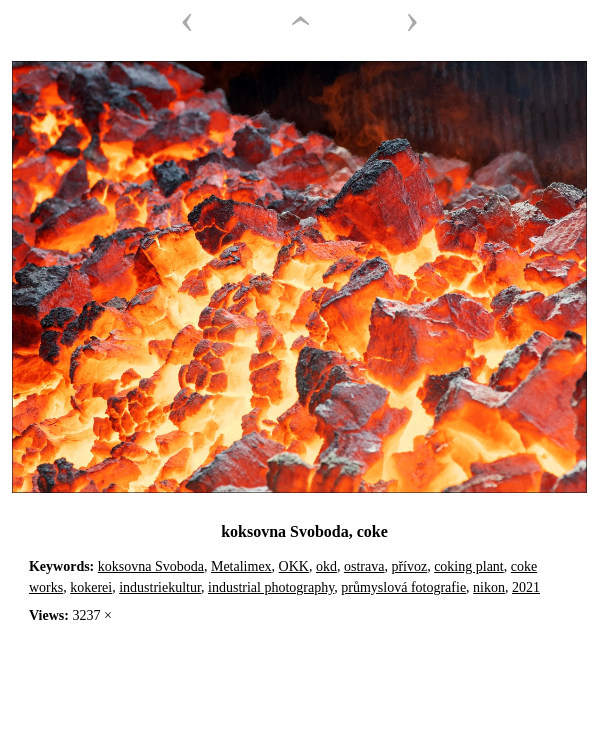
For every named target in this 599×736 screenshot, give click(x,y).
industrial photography (271, 587)
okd (326, 566)
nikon (489, 587)
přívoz (409, 566)
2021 (526, 587)
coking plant (469, 566)
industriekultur (160, 587)
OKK (294, 566)
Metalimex (241, 566)
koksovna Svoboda (151, 566)
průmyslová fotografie (403, 587)
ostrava (364, 566)
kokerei (91, 587)
